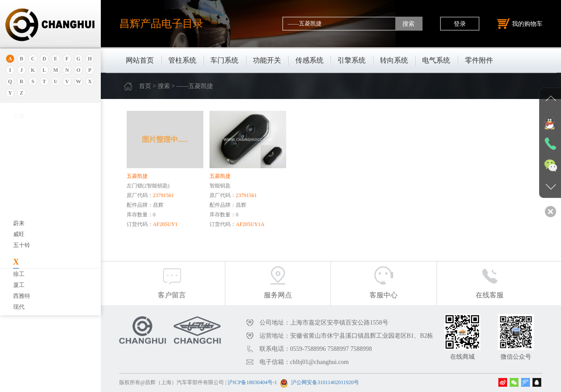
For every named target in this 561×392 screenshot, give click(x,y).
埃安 (19, 148)
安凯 (19, 137)
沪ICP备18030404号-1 (252, 382)
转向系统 (394, 60)
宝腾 (19, 242)
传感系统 (309, 60)
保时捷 (22, 188)
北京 (19, 177)
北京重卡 (25, 308)
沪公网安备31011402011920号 (325, 382)
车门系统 (224, 60)
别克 (19, 199)
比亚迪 (22, 286)
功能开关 (267, 60)
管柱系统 (182, 60)
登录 (460, 24)
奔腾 (19, 253)
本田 (19, 210)
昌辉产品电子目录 (161, 23)
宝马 (19, 231)
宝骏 (19, 221)
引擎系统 (352, 60)
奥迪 (19, 126)
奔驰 (19, 264)
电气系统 (436, 60)
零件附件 (479, 60)
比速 (19, 275)
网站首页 (140, 60)
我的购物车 (520, 24)
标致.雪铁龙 (28, 297)
